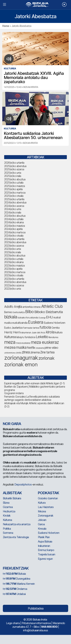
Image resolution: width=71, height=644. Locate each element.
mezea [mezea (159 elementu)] (10, 347)
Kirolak (7, 515)
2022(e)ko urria (12, 289)
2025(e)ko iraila (13, 176)
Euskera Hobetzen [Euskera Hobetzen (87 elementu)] (54, 323)
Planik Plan (44, 537)
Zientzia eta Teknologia (16, 537)
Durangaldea (16, 579)
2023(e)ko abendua (15, 242)
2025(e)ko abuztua (15, 179)
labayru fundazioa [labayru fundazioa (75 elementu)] (26, 337)
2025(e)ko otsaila (14, 196)
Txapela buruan (46, 554)
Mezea (42, 511)
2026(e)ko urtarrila (14, 163)
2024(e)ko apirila (13, 229)
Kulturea (7, 520)
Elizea (6, 503)
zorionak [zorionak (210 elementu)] (46, 358)
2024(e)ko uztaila (14, 219)
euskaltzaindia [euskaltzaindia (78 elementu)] (20, 323)
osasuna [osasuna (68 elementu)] (40, 348)
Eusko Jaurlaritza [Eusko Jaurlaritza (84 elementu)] (13, 328)
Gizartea (8, 507)
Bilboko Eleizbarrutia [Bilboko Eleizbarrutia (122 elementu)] (48, 312)
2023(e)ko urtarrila (14, 279)
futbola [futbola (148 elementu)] (45, 327)
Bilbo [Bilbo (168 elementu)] (29, 312)
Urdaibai (14, 594)
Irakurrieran (44, 546)
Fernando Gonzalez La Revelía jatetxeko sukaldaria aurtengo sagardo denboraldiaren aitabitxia (32, 398)
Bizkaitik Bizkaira (12, 498)
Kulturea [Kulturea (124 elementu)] (10, 337)
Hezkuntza (9, 511)
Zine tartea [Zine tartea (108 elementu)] (47, 352)
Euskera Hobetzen (49, 533)
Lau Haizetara (46, 507)
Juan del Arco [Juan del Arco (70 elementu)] (38, 333)
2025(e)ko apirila (13, 189)
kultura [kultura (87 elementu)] (59, 332)
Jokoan (42, 520)
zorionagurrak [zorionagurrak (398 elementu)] (21, 358)
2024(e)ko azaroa (14, 206)
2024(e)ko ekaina (14, 222)
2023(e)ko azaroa (14, 246)
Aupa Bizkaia (45, 541)
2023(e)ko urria (12, 249)
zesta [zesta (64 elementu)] (19, 353)
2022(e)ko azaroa (14, 285)
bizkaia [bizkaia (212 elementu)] (11, 317)
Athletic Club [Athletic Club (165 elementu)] (52, 306)
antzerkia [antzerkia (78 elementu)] (28, 307)
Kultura (42, 503)
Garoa (41, 524)
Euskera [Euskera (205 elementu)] (36, 322)
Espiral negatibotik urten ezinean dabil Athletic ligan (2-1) (34, 383)
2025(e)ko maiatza (14, 186)
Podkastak (48, 493)
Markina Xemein (19, 584)
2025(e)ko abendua (15, 166)
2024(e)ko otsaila (14, 236)
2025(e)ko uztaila (14, 182)
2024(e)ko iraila (13, 212)
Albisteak (12, 493)
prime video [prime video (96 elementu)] (51, 348)
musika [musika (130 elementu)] (21, 347)
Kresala (42, 529)
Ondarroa (15, 589)
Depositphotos (23, 484)
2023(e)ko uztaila (14, 259)
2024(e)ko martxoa (15, 232)
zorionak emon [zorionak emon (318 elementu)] (21, 365)
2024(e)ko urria (13, 209)
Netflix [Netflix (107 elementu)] (31, 348)
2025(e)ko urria (13, 173)
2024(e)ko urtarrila (14, 239)
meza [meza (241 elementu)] (10, 342)
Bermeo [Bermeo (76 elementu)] (8, 312)
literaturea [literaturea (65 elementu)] (53, 337)
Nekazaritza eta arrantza (17, 524)
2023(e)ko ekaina (14, 262)
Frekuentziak (16, 568)
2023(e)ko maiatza (14, 265)
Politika (7, 529)
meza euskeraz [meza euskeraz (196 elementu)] (45, 342)
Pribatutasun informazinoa (36, 623)
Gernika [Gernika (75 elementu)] (55, 328)
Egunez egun (45, 559)
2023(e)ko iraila (12, 252)
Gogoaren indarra (14, 393)
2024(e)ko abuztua (15, 216)
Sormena (8, 533)
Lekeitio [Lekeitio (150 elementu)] (42, 337)
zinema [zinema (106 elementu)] (35, 352)
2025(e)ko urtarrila (14, 199)
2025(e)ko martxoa (15, 193)
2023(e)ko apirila (13, 269)
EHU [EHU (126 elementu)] (49, 317)
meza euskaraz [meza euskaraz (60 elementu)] (23, 343)
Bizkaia (14, 574)
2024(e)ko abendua (15, 202)
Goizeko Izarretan (48, 498)
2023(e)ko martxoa (15, 272)
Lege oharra (13, 623)
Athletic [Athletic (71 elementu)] (37, 307)
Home (6, 26)
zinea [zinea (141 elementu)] (26, 352)
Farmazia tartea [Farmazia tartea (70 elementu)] (31, 328)
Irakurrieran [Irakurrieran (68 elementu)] (26, 333)
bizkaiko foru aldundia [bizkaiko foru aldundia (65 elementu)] (28, 318)
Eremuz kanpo (46, 550)
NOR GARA (12, 424)
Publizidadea (36, 608)
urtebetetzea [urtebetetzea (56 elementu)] (10, 353)
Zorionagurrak (46, 515)
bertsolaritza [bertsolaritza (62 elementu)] (19, 312)
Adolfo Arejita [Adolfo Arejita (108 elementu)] (13, 307)
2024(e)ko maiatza (14, 226)
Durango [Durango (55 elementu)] (42, 318)
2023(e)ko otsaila (14, 275)
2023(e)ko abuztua (15, 255)
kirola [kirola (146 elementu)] (50, 332)
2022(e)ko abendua (15, 282)
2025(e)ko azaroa (14, 169)
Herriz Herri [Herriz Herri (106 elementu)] (12, 332)
